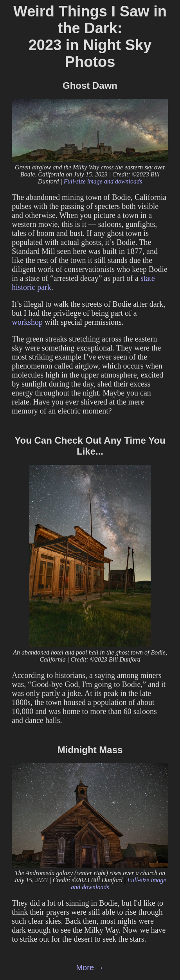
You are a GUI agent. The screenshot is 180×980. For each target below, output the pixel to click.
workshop (27, 322)
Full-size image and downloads (103, 181)
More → (90, 967)
